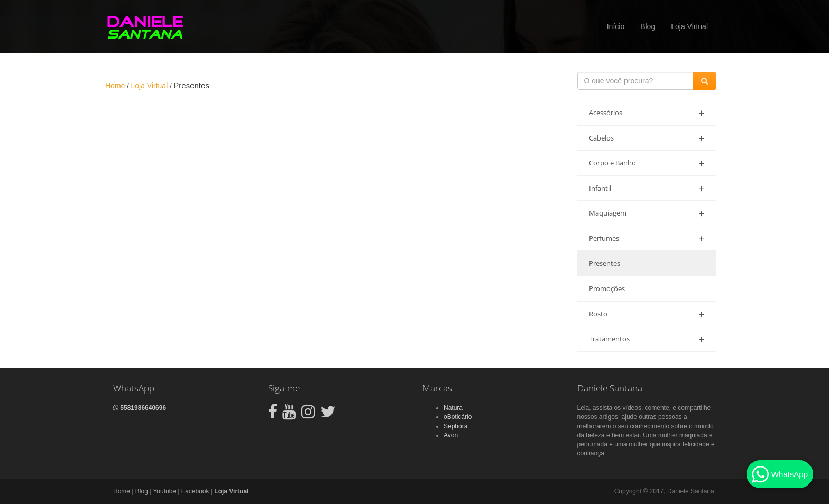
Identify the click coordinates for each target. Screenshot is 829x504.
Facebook (195, 491)
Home (122, 491)
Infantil (647, 188)
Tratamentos (647, 339)
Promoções (607, 288)
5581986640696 (140, 408)
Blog (648, 26)
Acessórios (647, 113)
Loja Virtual (689, 26)
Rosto (647, 314)
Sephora (455, 426)
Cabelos (647, 138)
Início (616, 26)
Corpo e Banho (647, 163)
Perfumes (647, 239)
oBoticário (458, 417)
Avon (451, 435)
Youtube (164, 491)
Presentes (605, 263)
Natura (453, 408)
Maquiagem (647, 213)
